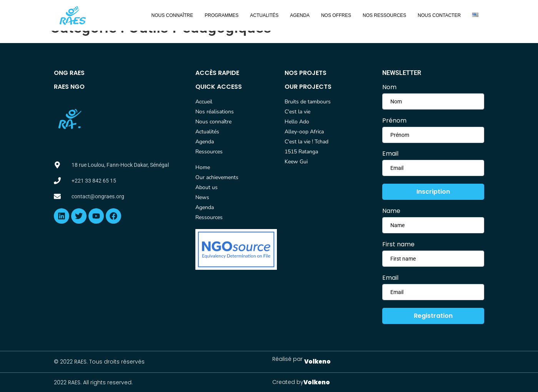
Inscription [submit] (433, 192)
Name (391, 211)
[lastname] (433, 135)
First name (398, 244)
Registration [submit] (433, 316)
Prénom (394, 121)
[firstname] (433, 101)
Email (390, 154)
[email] (433, 168)
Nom (389, 87)
